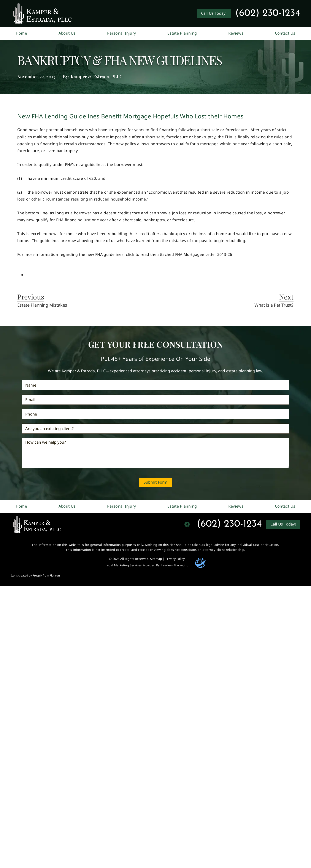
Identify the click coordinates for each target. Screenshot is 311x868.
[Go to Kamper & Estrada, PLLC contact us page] (214, 13)
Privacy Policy (175, 559)
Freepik (37, 576)
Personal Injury (121, 33)
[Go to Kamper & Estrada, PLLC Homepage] (42, 13)
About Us (67, 33)
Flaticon (55, 576)
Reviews (236, 33)
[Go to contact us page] (283, 524)
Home (21, 33)
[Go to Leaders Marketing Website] (200, 563)
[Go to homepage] (37, 524)
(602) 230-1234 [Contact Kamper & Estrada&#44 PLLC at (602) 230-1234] (268, 13)
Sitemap (156, 559)
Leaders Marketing (175, 565)
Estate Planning (182, 33)
